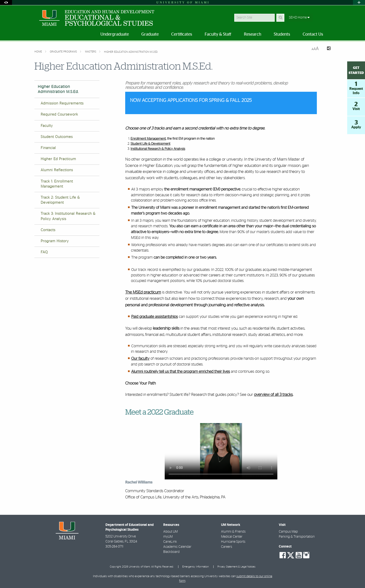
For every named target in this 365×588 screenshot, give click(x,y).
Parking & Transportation (297, 537)
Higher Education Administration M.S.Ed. (131, 52)
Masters (91, 52)
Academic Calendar (177, 547)
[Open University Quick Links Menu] (359, 3)
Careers (227, 547)
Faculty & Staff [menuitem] (218, 34)
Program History (55, 241)
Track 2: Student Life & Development (60, 200)
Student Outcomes (57, 137)
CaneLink (170, 542)
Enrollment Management (148, 139)
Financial (48, 148)
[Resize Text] (315, 49)
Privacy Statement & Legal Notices (236, 567)
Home (39, 52)
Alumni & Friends (233, 532)
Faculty (47, 126)
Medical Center (232, 537)
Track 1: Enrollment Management (57, 184)
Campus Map (288, 532)
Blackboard (171, 552)
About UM (170, 532)
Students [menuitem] (282, 34)
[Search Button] (280, 18)
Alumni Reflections (57, 170)
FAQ (44, 252)
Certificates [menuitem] (182, 34)
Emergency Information (196, 567)
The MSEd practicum (143, 292)
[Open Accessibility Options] (6, 3)
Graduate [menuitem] (150, 34)
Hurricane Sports (233, 542)
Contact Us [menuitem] (313, 34)
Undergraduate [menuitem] (115, 34)
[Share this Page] (327, 49)
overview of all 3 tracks (273, 395)
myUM (168, 537)
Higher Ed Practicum (58, 159)
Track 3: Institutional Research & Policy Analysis (68, 216)
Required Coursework (59, 114)
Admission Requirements (62, 103)
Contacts (48, 230)
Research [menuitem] (253, 34)
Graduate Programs (64, 52)
